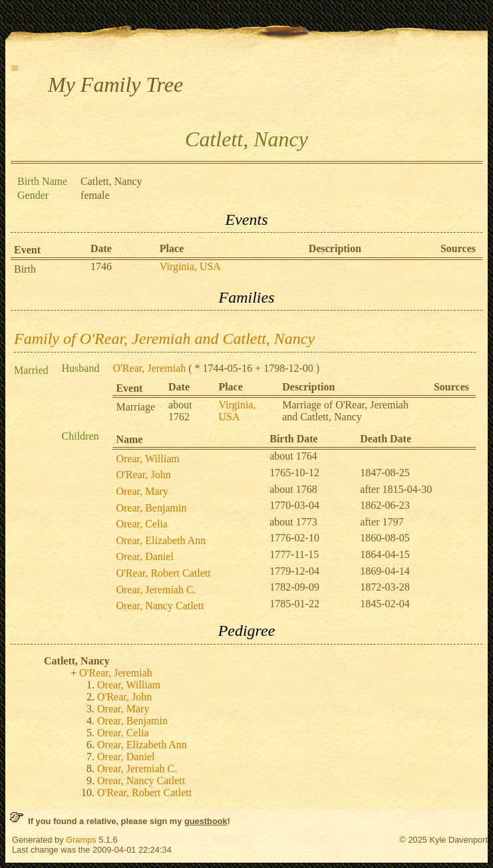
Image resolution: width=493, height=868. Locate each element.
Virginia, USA (190, 266)
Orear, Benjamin (151, 508)
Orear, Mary (142, 491)
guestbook (206, 821)
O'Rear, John (143, 475)
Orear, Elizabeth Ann (161, 540)
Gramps (81, 840)
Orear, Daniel (144, 556)
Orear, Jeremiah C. (156, 590)
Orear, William (147, 459)
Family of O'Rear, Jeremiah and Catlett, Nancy (164, 339)
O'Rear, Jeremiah (149, 368)
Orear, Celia (142, 524)
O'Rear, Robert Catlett (163, 573)
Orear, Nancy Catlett (160, 606)
